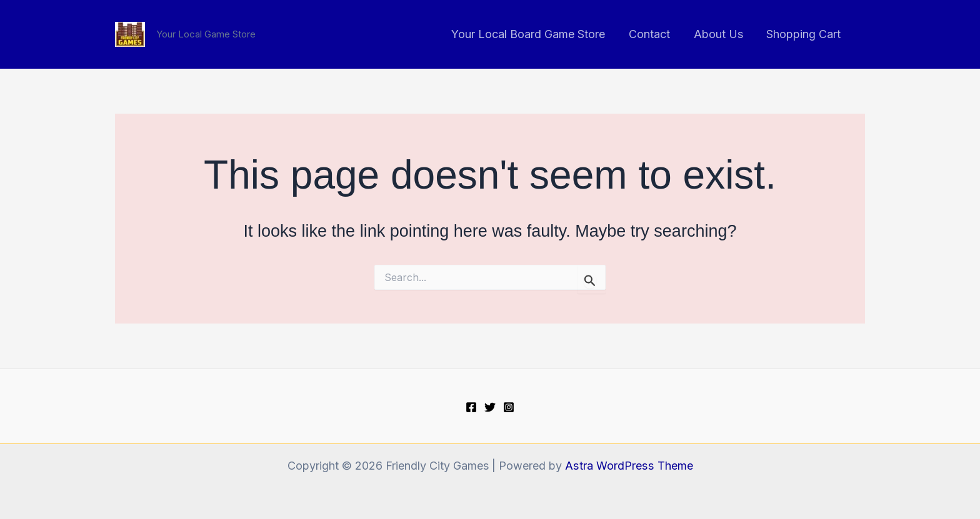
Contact (652, 34)
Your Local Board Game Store (532, 34)
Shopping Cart (804, 34)
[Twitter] (490, 407)
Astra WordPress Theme (629, 466)
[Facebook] (471, 407)
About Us (720, 34)
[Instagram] (509, 407)
